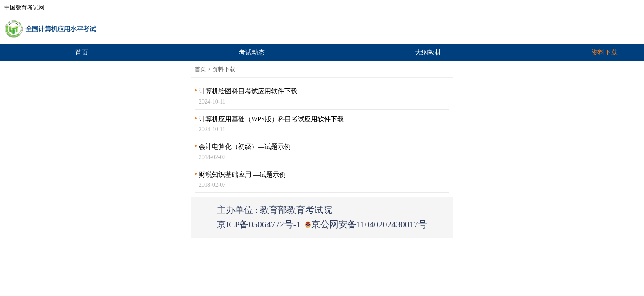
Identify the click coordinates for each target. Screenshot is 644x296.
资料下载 (224, 69)
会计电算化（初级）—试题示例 (245, 147)
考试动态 (252, 52)
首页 (82, 52)
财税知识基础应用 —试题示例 (242, 175)
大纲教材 (428, 52)
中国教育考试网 (24, 8)
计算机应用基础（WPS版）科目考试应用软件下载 (271, 119)
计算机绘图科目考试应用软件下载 (248, 91)
